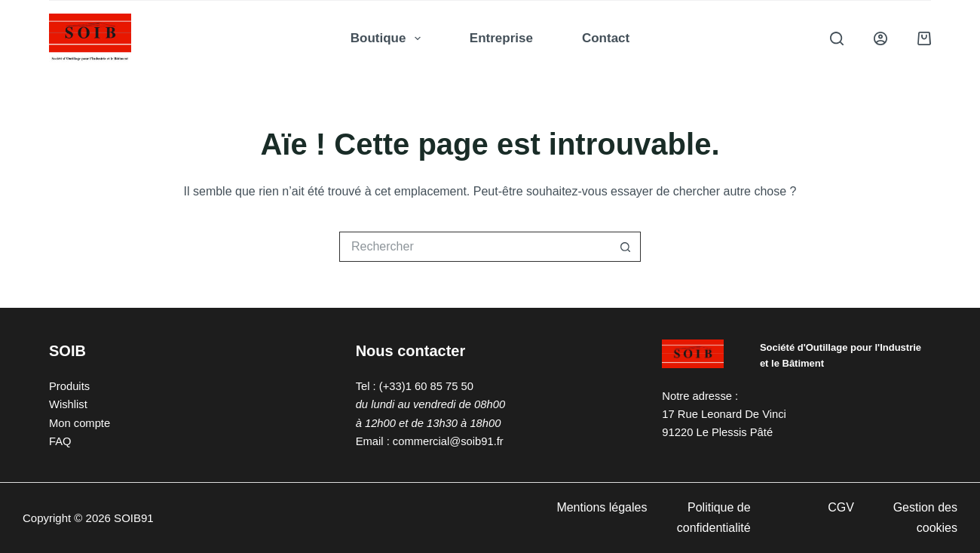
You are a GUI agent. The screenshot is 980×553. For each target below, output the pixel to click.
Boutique (389, 38)
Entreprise (501, 38)
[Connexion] (880, 38)
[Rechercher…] (475, 247)
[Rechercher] (837, 38)
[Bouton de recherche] (626, 247)
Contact (606, 38)
